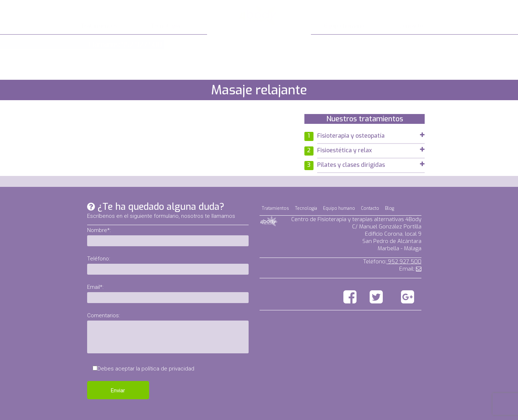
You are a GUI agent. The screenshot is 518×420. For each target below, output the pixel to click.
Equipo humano (344, 26)
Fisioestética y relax (371, 150)
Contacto (411, 26)
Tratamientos (99, 26)
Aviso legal (408, 399)
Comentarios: (104, 315)
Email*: (95, 287)
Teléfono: (99, 259)
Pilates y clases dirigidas (371, 165)
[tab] (371, 137)
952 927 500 (404, 262)
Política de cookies (399, 413)
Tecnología (165, 26)
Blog (390, 208)
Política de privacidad (395, 406)
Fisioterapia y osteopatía (371, 136)
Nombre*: (99, 230)
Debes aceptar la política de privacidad (146, 369)
